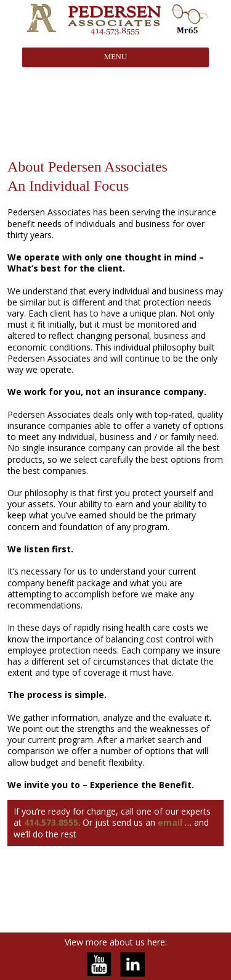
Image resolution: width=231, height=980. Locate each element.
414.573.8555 (51, 822)
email (170, 822)
